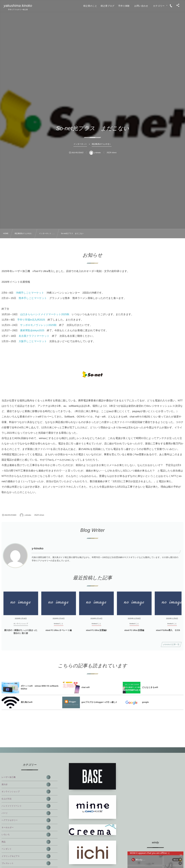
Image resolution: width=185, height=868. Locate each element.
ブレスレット (26, 863)
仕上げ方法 (26, 799)
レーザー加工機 (26, 777)
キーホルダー (26, 827)
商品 (26, 842)
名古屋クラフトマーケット (34, 336)
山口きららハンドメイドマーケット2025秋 (45, 314)
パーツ (26, 813)
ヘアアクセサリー (26, 820)
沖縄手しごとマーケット (30, 293)
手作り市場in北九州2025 (31, 320)
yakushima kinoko (18, 6)
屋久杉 (26, 784)
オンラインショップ (26, 792)
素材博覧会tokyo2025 (32, 331)
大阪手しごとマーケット (33, 341)
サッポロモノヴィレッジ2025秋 (38, 325)
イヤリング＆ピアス (26, 856)
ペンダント (26, 849)
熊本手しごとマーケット (33, 298)
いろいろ (26, 835)
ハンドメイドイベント (26, 806)
